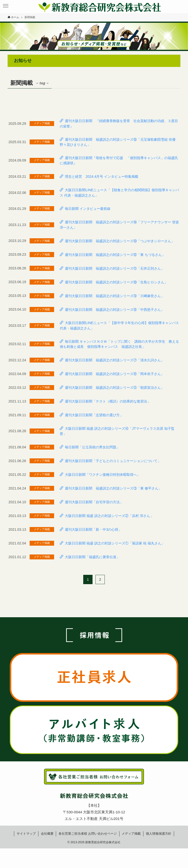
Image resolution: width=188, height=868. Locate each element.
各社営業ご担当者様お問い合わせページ (88, 834)
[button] (6, 6)
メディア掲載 (131, 834)
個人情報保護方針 (159, 834)
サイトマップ (26, 834)
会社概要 (47, 834)
